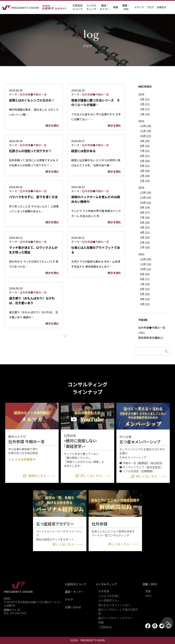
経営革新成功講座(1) (151, 338)
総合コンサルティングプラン (116, 618)
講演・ (105, 7)
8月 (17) (145, 212)
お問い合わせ (73, 607)
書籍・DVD (126, 7)
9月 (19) (145, 207)
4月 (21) (145, 99)
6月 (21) (145, 156)
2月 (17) (145, 109)
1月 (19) (145, 114)
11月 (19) (146, 198)
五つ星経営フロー (109, 600)
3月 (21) (145, 104)
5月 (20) (145, 161)
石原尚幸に (78, 7)
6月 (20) (145, 222)
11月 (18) (146, 131)
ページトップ (167, 623)
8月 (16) (145, 146)
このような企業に (109, 596)
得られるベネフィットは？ (114, 605)
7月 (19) (145, 284)
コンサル (91, 7)
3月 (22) (145, 304)
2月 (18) (145, 176)
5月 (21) (145, 227)
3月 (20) (145, 171)
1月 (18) (145, 247)
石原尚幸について (76, 584)
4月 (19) (145, 299)
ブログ (150, 7)
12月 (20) (146, 192)
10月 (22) (146, 136)
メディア (139, 7)
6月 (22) (145, 289)
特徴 (101, 622)
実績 (115, 7)
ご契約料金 (105, 627)
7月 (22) (145, 151)
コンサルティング (106, 584)
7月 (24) (145, 217)
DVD (148, 596)
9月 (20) (145, 141)
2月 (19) (145, 242)
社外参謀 (104, 591)
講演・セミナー (74, 592)
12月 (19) (146, 126)
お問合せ (162, 7)
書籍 (148, 591)
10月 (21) (146, 269)
